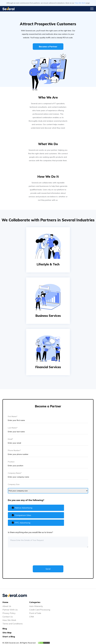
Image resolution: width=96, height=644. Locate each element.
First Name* (13, 416)
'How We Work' (80, 3)
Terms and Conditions (13, 624)
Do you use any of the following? (26, 500)
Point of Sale (35, 613)
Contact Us (8, 617)
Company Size (14, 484)
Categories (35, 602)
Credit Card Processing (40, 610)
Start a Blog (9, 637)
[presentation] (27, 555)
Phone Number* (14, 450)
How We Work (9, 620)
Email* (10, 439)
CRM (31, 617)
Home (5, 602)
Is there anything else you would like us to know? (30, 532)
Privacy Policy (9, 613)
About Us (7, 606)
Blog (5, 629)
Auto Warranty (36, 606)
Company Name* (15, 473)
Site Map (7, 633)
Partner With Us (10, 610)
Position (11, 462)
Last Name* (13, 428)
